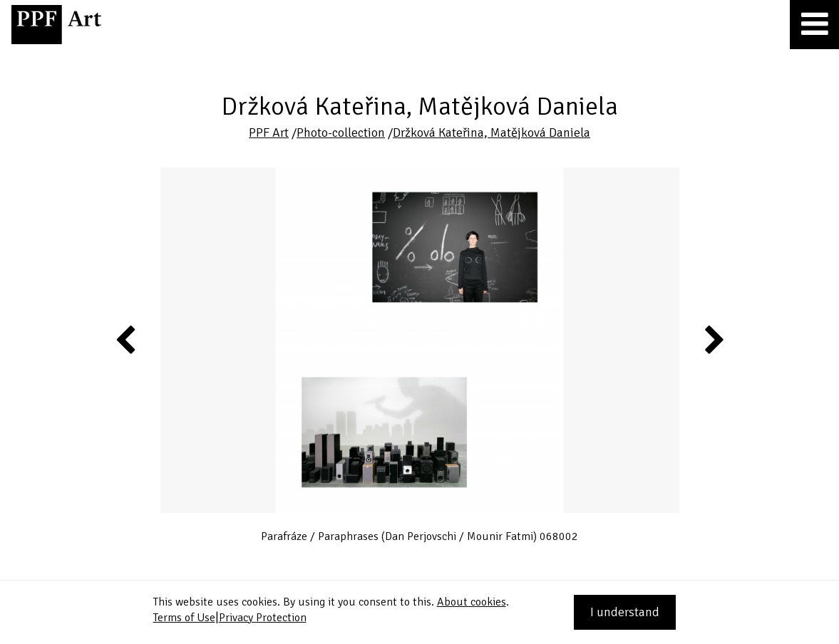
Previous (126, 339)
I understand (625, 612)
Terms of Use (184, 618)
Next (713, 339)
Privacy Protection (263, 618)
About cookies (472, 602)
